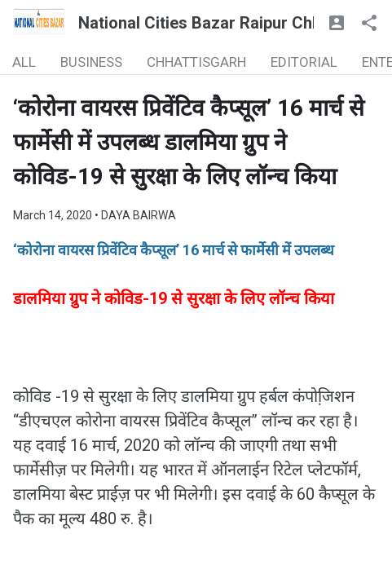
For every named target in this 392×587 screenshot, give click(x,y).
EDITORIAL (304, 62)
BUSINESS (91, 62)
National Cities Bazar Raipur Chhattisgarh (233, 23)
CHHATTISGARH (196, 62)
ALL (24, 62)
